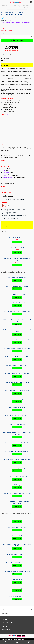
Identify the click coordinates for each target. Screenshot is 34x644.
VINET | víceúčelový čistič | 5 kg (17, 237)
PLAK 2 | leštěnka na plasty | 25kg (17, 399)
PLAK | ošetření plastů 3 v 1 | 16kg (17, 294)
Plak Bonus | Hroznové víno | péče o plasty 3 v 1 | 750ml (17, 460)
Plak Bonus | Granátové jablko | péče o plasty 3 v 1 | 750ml (17, 468)
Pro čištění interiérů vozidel (14, 6)
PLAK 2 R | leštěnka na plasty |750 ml (17, 485)
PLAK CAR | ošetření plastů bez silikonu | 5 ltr (17, 477)
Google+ (18, 18)
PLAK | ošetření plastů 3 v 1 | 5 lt (17, 303)
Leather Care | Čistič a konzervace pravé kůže (17, 286)
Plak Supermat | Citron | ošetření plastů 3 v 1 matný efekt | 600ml (17, 321)
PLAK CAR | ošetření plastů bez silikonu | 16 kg (17, 416)
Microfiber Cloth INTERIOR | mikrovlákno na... (17, 563)
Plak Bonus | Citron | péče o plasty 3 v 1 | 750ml (17, 340)
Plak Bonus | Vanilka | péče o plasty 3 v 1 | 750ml (17, 365)
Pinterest (25, 18)
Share (11, 18)
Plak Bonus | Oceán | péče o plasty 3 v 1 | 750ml (17, 443)
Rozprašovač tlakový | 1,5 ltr (17, 519)
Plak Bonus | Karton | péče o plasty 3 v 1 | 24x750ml (17, 374)
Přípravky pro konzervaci (27, 6)
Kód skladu (4, 20)
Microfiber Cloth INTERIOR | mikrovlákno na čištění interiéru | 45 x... (17, 259)
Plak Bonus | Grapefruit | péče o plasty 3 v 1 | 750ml (17, 451)
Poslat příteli (6, 58)
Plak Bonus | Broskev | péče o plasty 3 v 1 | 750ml (17, 382)
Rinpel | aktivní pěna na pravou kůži (17, 278)
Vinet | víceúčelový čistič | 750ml (17, 248)
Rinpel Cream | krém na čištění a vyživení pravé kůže (17, 493)
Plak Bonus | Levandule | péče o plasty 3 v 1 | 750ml (17, 348)
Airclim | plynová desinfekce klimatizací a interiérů (17, 536)
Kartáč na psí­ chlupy (17, 580)
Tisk (4, 60)
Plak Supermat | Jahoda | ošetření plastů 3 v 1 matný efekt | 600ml (17, 331)
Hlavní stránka (4, 6)
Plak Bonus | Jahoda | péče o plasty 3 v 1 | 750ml (17, 357)
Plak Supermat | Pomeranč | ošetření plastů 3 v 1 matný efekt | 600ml (17, 434)
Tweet (4, 18)
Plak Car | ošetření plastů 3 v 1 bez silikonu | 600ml (17, 311)
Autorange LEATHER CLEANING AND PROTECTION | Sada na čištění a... (17, 503)
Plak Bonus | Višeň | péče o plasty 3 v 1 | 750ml (17, 391)
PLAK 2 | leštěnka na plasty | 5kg (17, 424)
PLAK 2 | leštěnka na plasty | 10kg (17, 407)
